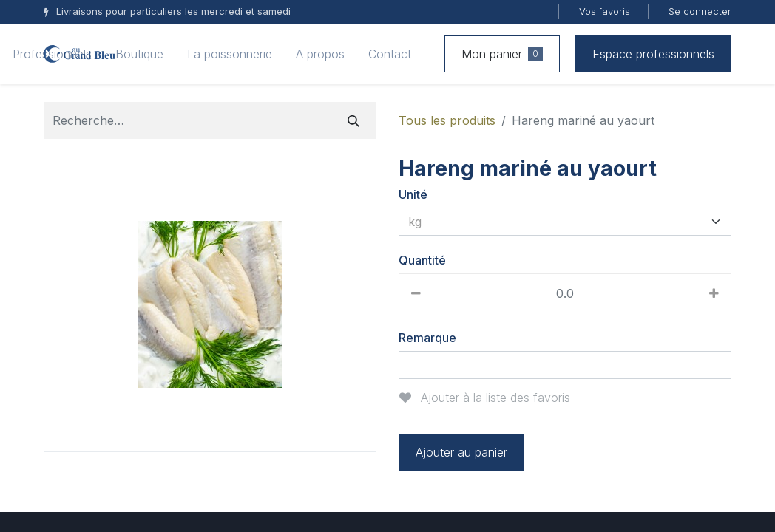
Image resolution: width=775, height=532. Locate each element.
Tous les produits (447, 120)
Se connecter (700, 11)
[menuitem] (52, 54)
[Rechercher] (353, 120)
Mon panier (502, 54)
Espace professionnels (653, 54)
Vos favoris (605, 11)
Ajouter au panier (461, 452)
